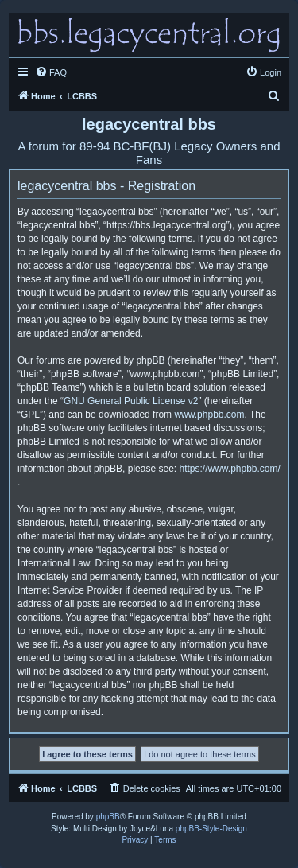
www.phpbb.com (209, 415)
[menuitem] (51, 72)
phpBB (108, 817)
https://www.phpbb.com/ (229, 469)
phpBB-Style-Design (211, 829)
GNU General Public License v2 (131, 401)
